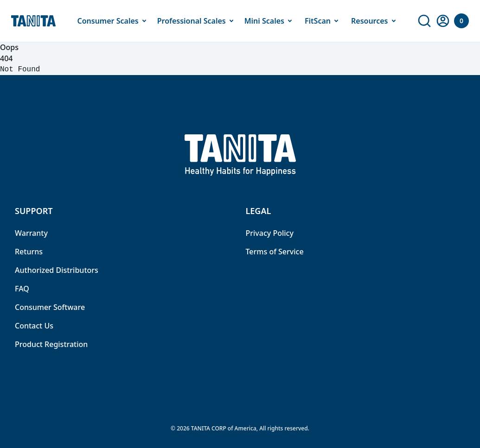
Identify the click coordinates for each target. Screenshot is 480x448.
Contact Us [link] (34, 326)
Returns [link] (29, 252)
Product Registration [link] (51, 344)
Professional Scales (197, 21)
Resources (375, 21)
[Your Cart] (461, 21)
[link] (424, 21)
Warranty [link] (31, 233)
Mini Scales (270, 21)
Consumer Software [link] (50, 307)
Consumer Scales (113, 21)
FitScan (323, 21)
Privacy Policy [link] (270, 233)
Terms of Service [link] (275, 252)
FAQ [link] (22, 289)
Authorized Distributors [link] (57, 270)
